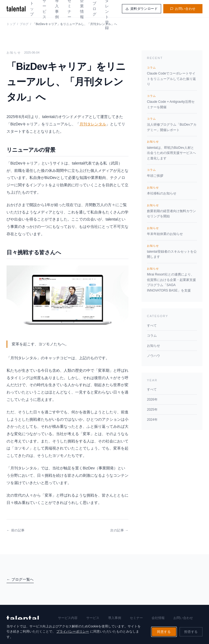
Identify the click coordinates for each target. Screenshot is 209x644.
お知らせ (153, 346)
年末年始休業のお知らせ (172, 231)
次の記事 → (119, 530)
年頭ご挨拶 (172, 173)
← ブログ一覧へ (20, 579)
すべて (152, 326)
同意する (164, 632)
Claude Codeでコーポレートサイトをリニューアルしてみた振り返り (172, 76)
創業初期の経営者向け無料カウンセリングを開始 (172, 211)
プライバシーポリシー (73, 631)
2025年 (152, 410)
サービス (93, 618)
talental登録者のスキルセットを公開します (172, 251)
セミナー (136, 618)
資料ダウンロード (142, 9)
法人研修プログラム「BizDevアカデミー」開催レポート (172, 124)
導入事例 (115, 618)
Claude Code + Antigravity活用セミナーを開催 (172, 101)
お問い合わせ (183, 9)
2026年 (152, 400)
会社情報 (158, 618)
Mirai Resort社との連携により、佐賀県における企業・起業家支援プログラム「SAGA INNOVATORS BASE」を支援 (172, 279)
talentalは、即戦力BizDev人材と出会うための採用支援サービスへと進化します (172, 150)
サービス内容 (68, 618)
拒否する (191, 632)
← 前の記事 (16, 530)
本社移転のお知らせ (172, 190)
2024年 (152, 420)
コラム (152, 336)
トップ (32, 9)
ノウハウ (153, 356)
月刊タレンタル (93, 124)
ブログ (94, 9)
